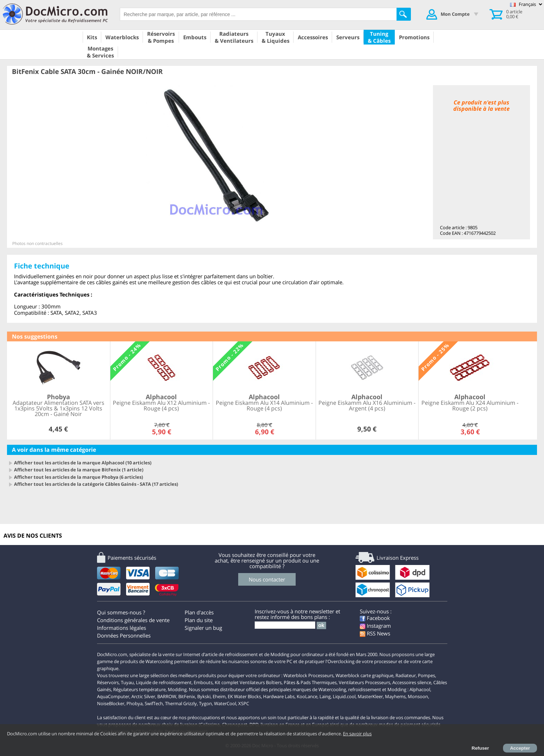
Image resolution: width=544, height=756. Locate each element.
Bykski (204, 696)
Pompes (426, 675)
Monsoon (418, 696)
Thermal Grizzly (181, 703)
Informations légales (122, 628)
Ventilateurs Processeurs (364, 682)
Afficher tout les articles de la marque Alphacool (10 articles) (83, 463)
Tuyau (127, 682)
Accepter (520, 748)
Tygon (205, 703)
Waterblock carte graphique (364, 675)
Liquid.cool (344, 696)
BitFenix (187, 696)
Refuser (480, 748)
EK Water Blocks (244, 696)
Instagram (375, 626)
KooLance (307, 696)
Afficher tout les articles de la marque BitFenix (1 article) (79, 470)
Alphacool (420, 689)
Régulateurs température (139, 689)
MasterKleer (370, 696)
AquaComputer (113, 696)
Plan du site (199, 620)
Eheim (219, 696)
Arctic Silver (143, 696)
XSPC (244, 703)
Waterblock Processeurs (308, 675)
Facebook (375, 618)
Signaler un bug (203, 628)
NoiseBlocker (111, 703)
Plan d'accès (199, 612)
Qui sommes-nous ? (121, 612)
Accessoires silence (412, 682)
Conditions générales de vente (133, 620)
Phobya (135, 703)
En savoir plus (357, 734)
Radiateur (406, 675)
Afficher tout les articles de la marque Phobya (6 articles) (78, 477)
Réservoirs (108, 682)
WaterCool (225, 703)
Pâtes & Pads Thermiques (310, 682)
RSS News (375, 633)
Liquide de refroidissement (164, 682)
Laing (325, 696)
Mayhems (395, 696)
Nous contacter (267, 579)
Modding (177, 689)
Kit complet (227, 682)
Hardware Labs (279, 696)
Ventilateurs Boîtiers (261, 682)
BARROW (167, 696)
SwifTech (154, 703)
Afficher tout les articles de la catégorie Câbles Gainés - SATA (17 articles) (96, 484)
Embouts (203, 682)
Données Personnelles (124, 635)
